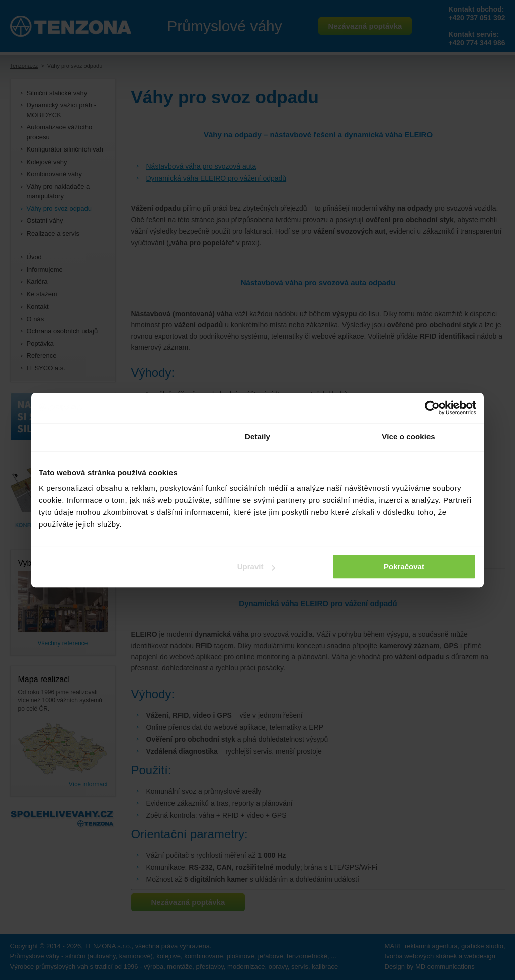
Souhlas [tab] (106, 437)
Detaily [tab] (257, 437)
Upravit (256, 567)
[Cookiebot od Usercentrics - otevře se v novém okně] (432, 408)
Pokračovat (404, 567)
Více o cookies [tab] (408, 437)
